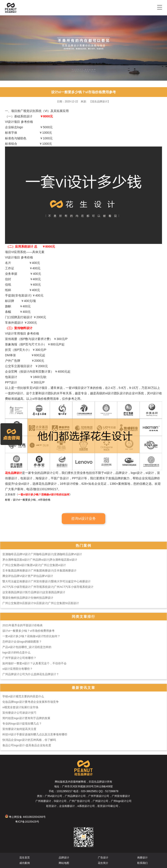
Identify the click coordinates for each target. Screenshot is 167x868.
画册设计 (142, 858)
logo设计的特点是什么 (16, 652)
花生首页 (25, 858)
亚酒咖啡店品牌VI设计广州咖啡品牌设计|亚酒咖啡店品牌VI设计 (42, 554)
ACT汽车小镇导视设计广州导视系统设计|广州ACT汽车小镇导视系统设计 (48, 587)
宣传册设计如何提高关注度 (19, 729)
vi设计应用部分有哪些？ (18, 669)
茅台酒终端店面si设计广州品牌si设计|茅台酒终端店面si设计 (40, 560)
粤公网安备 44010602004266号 (25, 817)
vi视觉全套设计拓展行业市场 (20, 707)
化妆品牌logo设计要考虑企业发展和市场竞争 (31, 702)
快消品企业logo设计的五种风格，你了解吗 (29, 740)
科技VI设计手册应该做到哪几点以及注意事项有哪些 (35, 734)
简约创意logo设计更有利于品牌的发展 (26, 718)
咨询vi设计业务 (83, 519)
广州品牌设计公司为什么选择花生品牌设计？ (31, 674)
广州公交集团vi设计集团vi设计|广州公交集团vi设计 (34, 565)
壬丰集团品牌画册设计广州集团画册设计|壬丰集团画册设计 (39, 571)
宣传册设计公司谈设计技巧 (19, 713)
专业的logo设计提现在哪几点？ (22, 724)
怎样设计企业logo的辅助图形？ (22, 642)
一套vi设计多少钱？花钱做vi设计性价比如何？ (31, 636)
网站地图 (64, 863)
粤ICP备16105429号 (27, 822)
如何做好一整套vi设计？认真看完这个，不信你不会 (34, 663)
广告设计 (103, 858)
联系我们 (142, 863)
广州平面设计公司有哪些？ (19, 658)
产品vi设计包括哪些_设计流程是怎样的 (27, 647)
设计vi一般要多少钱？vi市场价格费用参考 (28, 631)
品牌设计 (64, 858)
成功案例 (25, 863)
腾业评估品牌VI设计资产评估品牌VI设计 (28, 576)
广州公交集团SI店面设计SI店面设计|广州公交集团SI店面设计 (41, 603)
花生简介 (103, 863)
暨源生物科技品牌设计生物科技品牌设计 (28, 598)
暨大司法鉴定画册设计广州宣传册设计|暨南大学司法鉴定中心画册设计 (47, 581)
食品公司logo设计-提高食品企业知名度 (27, 745)
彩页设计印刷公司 (108, 806)
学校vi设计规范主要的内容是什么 (23, 696)
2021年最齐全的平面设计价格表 (23, 625)
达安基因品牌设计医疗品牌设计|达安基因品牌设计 (34, 592)
